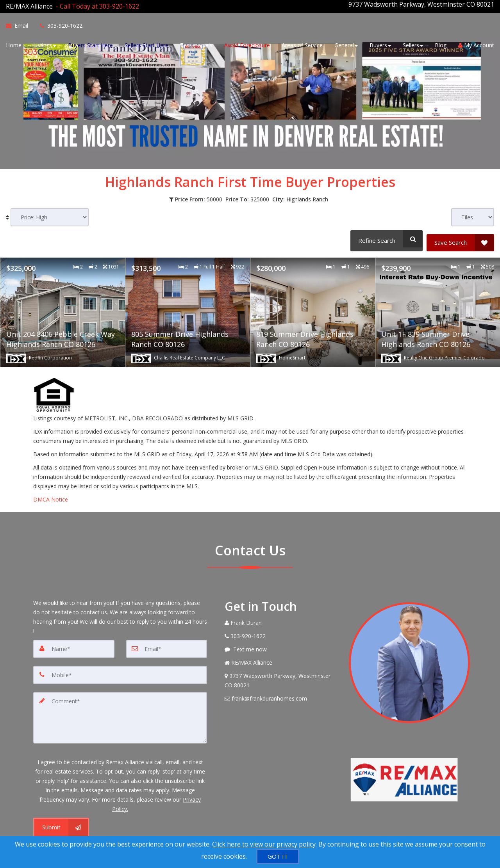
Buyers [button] (380, 44)
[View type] (473, 213)
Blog (441, 44)
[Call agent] (96, 4)
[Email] (167, 641)
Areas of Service (302, 44)
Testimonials (196, 44)
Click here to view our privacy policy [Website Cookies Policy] (264, 844)
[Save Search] (460, 235)
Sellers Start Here (146, 44)
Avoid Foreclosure (247, 44)
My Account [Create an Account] (476, 44)
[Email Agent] (20, 25)
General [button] (346, 44)
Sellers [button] (413, 44)
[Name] (74, 641)
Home (14, 44)
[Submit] (61, 817)
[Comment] (120, 708)
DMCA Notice (51, 492)
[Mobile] (120, 667)
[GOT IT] (278, 856)
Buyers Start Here (90, 44)
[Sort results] (50, 213)
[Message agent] (281, 642)
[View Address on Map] (281, 673)
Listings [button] (45, 44)
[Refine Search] (385, 235)
